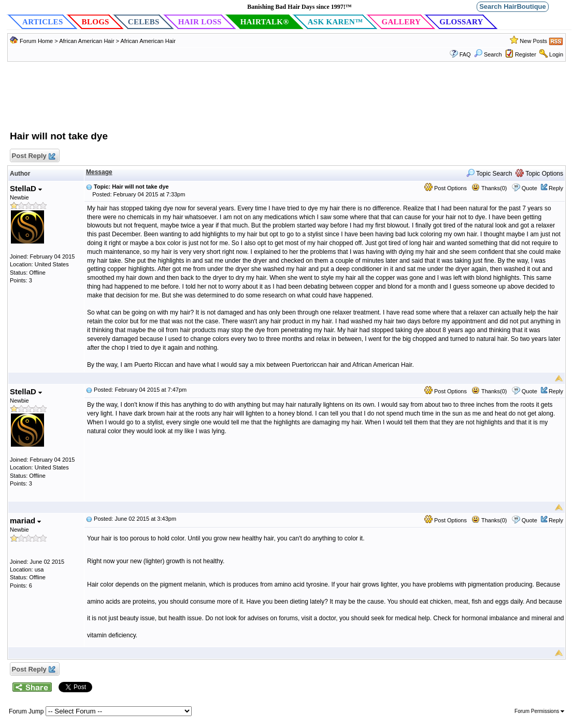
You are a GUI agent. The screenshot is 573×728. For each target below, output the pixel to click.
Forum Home (36, 41)
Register (526, 54)
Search (488, 54)
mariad (25, 520)
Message (99, 172)
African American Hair (87, 41)
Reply (556, 188)
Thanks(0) (489, 188)
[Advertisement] (286, 101)
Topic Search (489, 174)
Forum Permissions (539, 711)
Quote (529, 188)
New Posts (533, 41)
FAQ (465, 54)
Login (556, 54)
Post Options (446, 188)
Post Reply (33, 156)
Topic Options (539, 174)
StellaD (26, 188)
